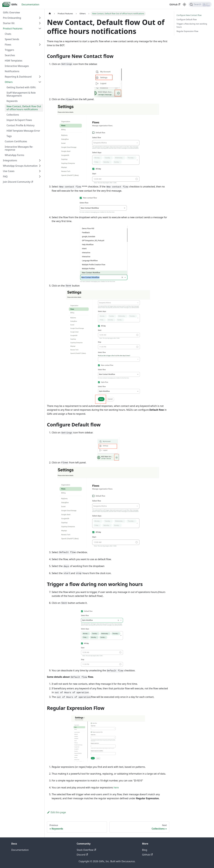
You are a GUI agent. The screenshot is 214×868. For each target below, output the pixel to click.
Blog (145, 850)
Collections (13, 115)
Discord (82, 855)
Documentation (30, 4)
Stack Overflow (86, 850)
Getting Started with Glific (21, 87)
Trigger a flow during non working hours (192, 25)
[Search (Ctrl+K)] (200, 4)
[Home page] (50, 14)
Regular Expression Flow (187, 31)
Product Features (13, 29)
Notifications (12, 71)
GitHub (175, 4)
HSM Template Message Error (23, 131)
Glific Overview (11, 12)
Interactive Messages (17, 66)
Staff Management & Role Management (21, 94)
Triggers (9, 50)
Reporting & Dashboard (18, 77)
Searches (10, 55)
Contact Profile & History (21, 125)
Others (9, 82)
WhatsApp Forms (14, 155)
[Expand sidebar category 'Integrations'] (40, 160)
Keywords (12, 101)
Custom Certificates (16, 141)
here (116, 787)
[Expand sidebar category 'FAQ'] (40, 176)
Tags (9, 136)
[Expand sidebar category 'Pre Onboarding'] (40, 18)
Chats (8, 34)
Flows (8, 45)
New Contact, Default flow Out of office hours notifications (24, 108)
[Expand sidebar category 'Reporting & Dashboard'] (40, 77)
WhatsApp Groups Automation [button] (20, 166)
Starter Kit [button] (9, 23)
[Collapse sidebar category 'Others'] (40, 82)
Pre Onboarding (12, 18)
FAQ (5, 176)
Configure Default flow (187, 19)
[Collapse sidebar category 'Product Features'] (40, 29)
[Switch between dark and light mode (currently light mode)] (184, 4)
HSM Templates (14, 61)
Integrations (10, 160)
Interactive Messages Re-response (19, 148)
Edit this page (56, 812)
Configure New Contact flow (189, 15)
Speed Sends (12, 39)
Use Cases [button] (9, 171)
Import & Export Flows (19, 120)
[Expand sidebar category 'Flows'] (40, 45)
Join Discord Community (18, 182)
